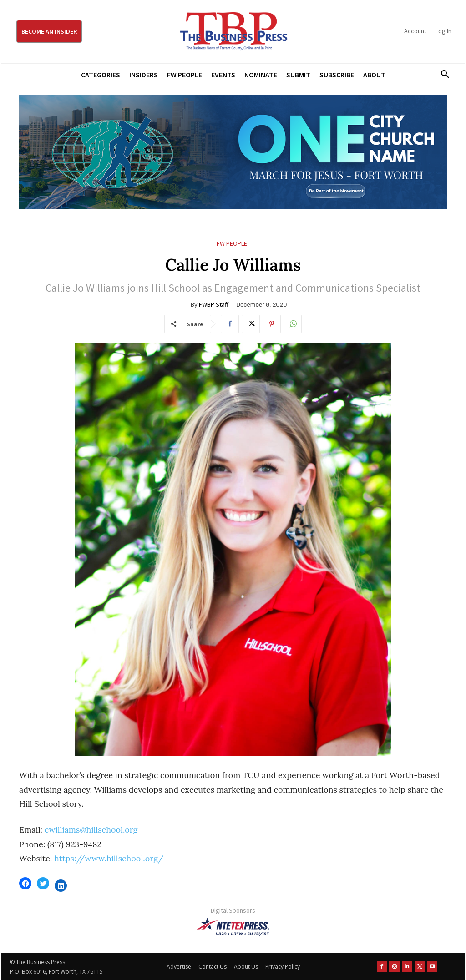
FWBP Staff (214, 304)
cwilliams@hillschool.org (91, 830)
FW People (232, 244)
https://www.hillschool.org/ (109, 858)
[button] (442, 75)
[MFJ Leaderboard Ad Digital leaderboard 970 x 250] (233, 152)
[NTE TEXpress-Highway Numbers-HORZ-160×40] (233, 927)
